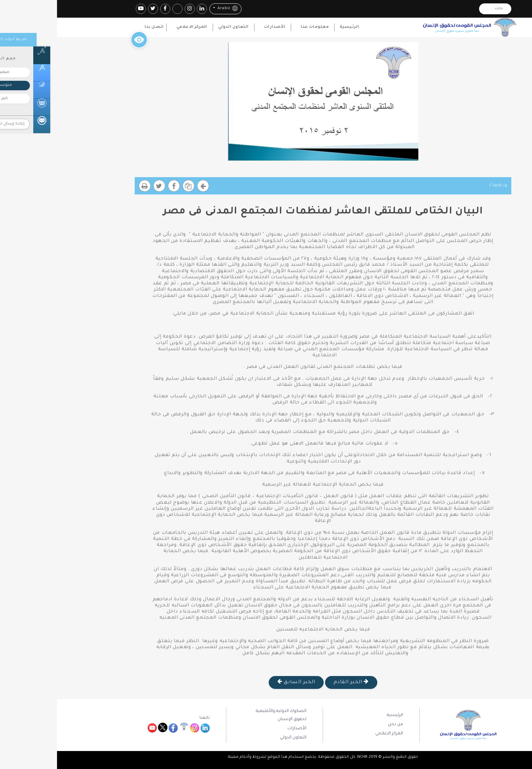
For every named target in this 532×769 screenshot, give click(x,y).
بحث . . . (438, 9)
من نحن (338, 725)
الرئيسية (292, 27)
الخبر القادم (294, 682)
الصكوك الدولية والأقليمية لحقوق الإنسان (224, 715)
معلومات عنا (258, 27)
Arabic (170, 8)
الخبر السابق (239, 682)
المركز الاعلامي (135, 27)
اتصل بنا (97, 27)
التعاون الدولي (176, 27)
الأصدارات (218, 27)
